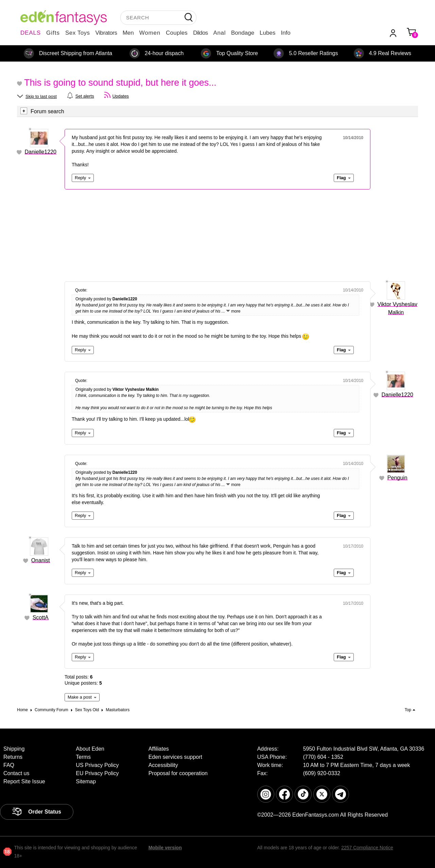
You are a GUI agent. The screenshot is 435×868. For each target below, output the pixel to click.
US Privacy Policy (97, 765)
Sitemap (86, 781)
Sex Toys (78, 33)
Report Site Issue (24, 781)
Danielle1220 (41, 152)
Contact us (16, 773)
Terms (83, 757)
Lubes (267, 33)
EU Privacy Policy (97, 773)
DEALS (31, 33)
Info (285, 33)
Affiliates (159, 749)
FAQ (9, 765)
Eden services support (175, 757)
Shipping (14, 749)
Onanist (41, 560)
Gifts (53, 33)
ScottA (41, 617)
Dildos (200, 33)
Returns (13, 757)
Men (128, 33)
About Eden (90, 749)
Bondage (243, 33)
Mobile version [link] (165, 848)
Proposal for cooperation (178, 773)
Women (150, 33)
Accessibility (163, 765)
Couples (177, 33)
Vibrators (106, 33)
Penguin (397, 478)
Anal (220, 33)
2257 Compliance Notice (367, 848)
